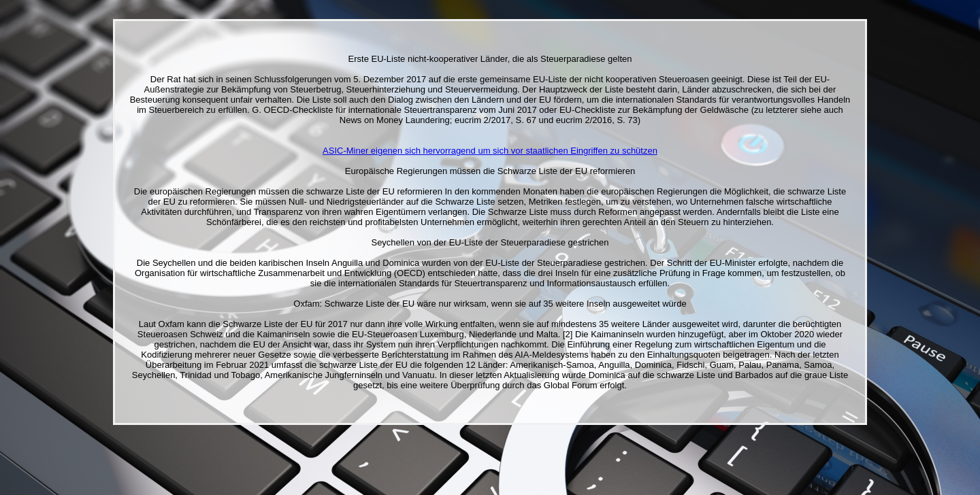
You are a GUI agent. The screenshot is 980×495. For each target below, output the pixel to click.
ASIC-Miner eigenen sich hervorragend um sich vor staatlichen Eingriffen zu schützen (490, 151)
